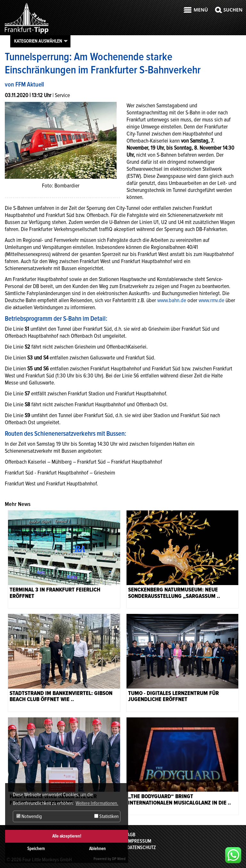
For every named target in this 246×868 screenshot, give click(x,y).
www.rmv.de (211, 300)
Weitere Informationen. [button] (97, 803)
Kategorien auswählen (38, 41)
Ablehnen (97, 849)
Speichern (36, 849)
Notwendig (29, 816)
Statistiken (106, 816)
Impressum (139, 841)
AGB (131, 835)
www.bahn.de (172, 300)
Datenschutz (141, 847)
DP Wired (119, 859)
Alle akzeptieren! (67, 836)
